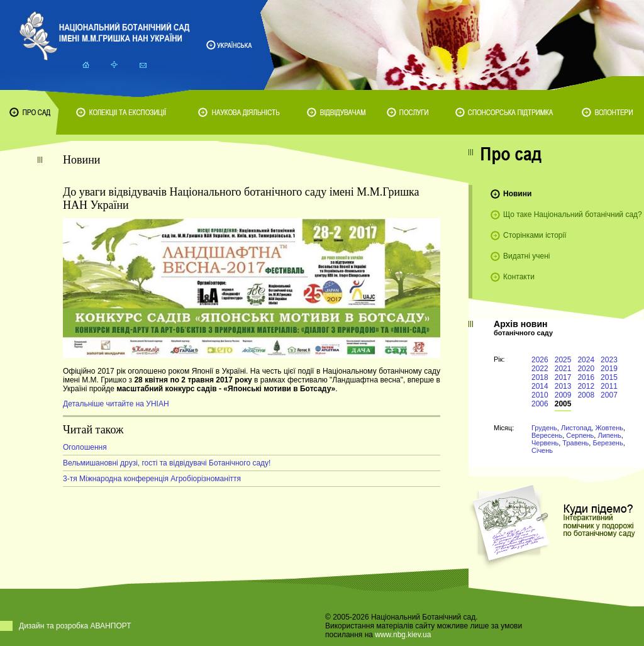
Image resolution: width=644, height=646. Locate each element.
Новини (517, 194)
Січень (542, 450)
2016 (586, 377)
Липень (609, 435)
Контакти (519, 277)
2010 (540, 395)
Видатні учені (526, 256)
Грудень (544, 428)
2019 (609, 369)
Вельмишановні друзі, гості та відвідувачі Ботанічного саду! (167, 463)
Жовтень (609, 428)
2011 (609, 386)
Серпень (580, 435)
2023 (609, 360)
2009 (563, 395)
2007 (609, 395)
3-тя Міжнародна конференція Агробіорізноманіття (152, 479)
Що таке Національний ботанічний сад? (573, 214)
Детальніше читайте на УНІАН (116, 404)
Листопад (576, 428)
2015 (609, 377)
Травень (575, 443)
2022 (540, 369)
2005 (563, 404)
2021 (563, 369)
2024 (586, 360)
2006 (540, 404)
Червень (545, 443)
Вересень (547, 435)
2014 (540, 386)
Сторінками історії (535, 235)
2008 (586, 395)
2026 (540, 360)
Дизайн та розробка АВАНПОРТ (75, 626)
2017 (563, 377)
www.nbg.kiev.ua (403, 635)
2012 (586, 386)
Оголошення (85, 447)
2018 (540, 377)
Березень (608, 443)
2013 (563, 386)
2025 (563, 360)
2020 (586, 369)
